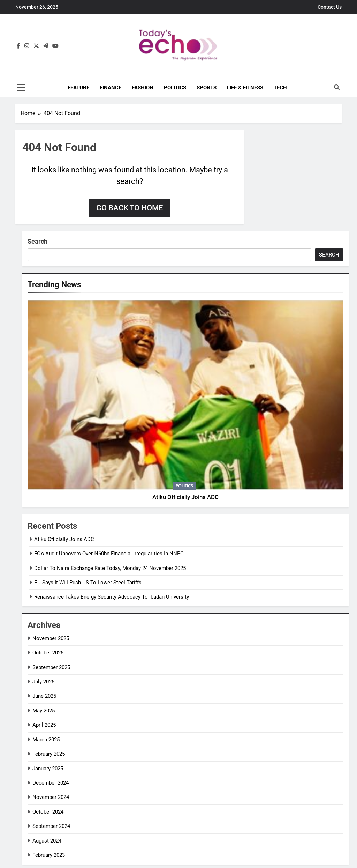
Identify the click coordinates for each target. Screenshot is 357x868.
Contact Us (330, 7)
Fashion (143, 88)
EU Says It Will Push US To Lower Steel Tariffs (88, 583)
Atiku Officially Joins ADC (185, 497)
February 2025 (49, 754)
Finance (111, 88)
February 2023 (49, 855)
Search (37, 241)
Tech (280, 88)
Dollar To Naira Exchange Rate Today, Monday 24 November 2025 (110, 568)
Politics (175, 88)
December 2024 (51, 783)
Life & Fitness (245, 88)
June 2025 (44, 696)
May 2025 (44, 711)
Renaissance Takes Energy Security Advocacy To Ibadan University (112, 597)
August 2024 (47, 841)
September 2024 (51, 826)
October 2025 (48, 653)
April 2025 (44, 725)
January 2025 (48, 769)
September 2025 (51, 667)
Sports (207, 88)
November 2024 (51, 797)
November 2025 (51, 638)
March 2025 (46, 740)
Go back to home (130, 208)
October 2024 (48, 812)
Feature (78, 88)
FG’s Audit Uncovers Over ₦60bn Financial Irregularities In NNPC (109, 554)
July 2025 (43, 682)
